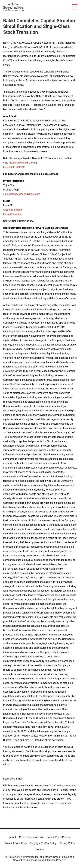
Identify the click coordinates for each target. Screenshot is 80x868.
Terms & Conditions (16, 843)
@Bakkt (10, 167)
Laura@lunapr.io (12, 214)
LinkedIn (21, 167)
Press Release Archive (31, 837)
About (13, 837)
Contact (40, 850)
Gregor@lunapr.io (13, 210)
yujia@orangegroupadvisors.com (22, 194)
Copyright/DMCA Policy (43, 843)
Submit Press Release (59, 837)
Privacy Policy (67, 843)
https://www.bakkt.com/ (22, 163)
